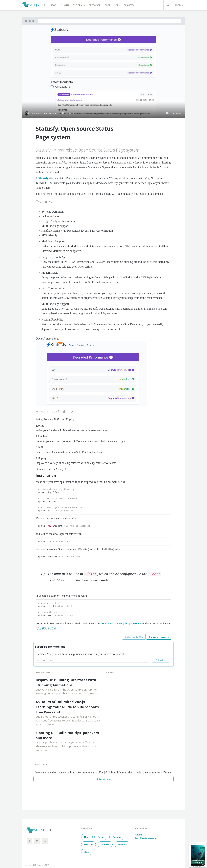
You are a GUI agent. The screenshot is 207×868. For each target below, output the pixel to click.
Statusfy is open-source (128, 623)
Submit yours (103, 779)
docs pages (107, 623)
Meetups (88, 844)
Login (179, 5)
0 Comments (175, 113)
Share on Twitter (134, 637)
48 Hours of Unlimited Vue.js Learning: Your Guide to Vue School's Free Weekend (67, 707)
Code (107, 5)
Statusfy (43, 178)
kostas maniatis (38, 113)
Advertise (140, 835)
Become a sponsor (199, 866)
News (53, 5)
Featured (105, 844)
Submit (129, 5)
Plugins (65, 5)
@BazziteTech (48, 628)
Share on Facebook (159, 637)
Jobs (117, 5)
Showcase (95, 5)
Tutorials (79, 5)
